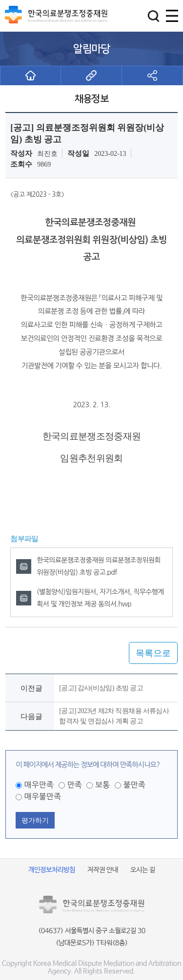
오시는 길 (143, 870)
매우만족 (39, 785)
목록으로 (153, 653)
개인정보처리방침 (52, 870)
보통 (102, 785)
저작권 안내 (103, 870)
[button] (153, 16)
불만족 (134, 785)
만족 (74, 785)
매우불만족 (43, 796)
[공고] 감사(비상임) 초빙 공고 (101, 688)
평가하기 (35, 820)
